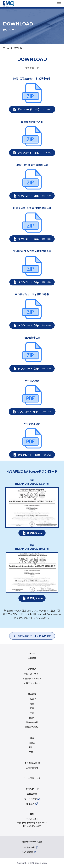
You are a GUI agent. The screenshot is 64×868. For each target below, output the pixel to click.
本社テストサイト (32, 674)
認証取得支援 (32, 722)
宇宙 (32, 713)
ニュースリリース (32, 778)
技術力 (32, 747)
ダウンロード (32, 789)
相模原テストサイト (32, 678)
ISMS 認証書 (27, 852)
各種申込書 (32, 794)
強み (32, 738)
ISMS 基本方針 (28, 847)
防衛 (32, 703)
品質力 (32, 752)
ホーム (6, 48)
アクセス (32, 669)
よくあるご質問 (32, 763)
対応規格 (32, 694)
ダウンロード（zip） (35, 109)
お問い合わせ (32, 768)
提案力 (32, 743)
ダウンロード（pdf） (35, 412)
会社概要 (32, 658)
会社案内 (30, 804)
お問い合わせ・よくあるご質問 (34, 636)
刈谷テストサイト (32, 683)
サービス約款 (30, 799)
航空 (32, 708)
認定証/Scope (35, 533)
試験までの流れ (32, 727)
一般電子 (32, 699)
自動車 (32, 718)
